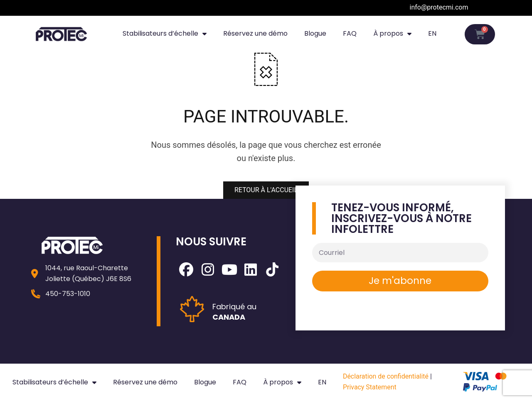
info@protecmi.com (439, 7)
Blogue (315, 33)
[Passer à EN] (432, 34)
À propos (392, 34)
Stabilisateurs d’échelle (165, 34)
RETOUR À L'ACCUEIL (266, 190)
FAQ (350, 33)
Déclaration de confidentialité (386, 376)
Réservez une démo (255, 33)
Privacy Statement (370, 387)
